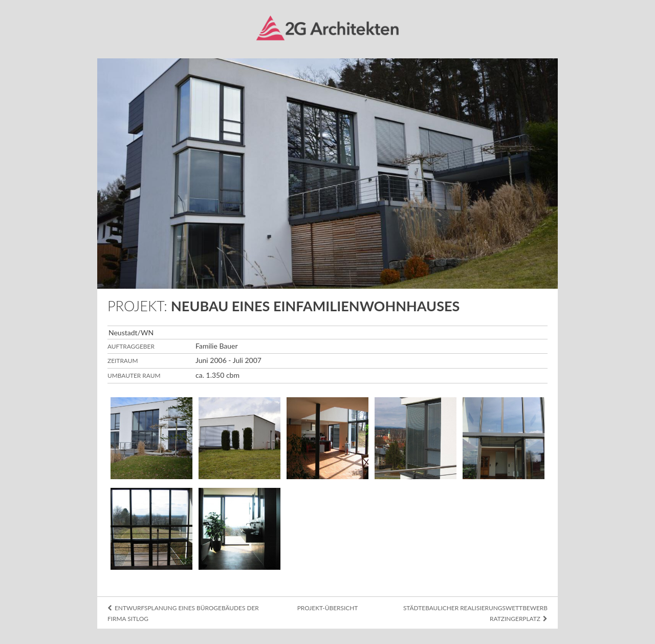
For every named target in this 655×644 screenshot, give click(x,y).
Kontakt (25, 151)
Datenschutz (23, 623)
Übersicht (29, 49)
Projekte (26, 100)
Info (16, 74)
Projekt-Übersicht (328, 608)
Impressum (21, 613)
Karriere (25, 125)
